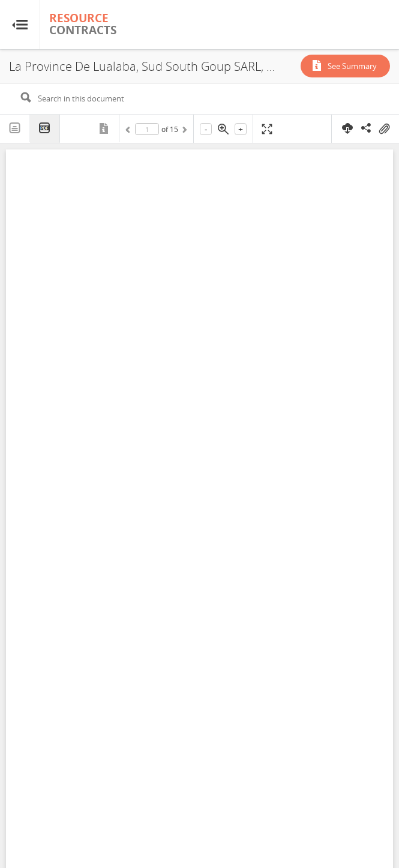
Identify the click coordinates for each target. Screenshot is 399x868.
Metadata (105, 128)
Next (184, 131)
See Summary (352, 66)
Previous (130, 131)
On (384, 129)
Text (15, 128)
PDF (45, 129)
